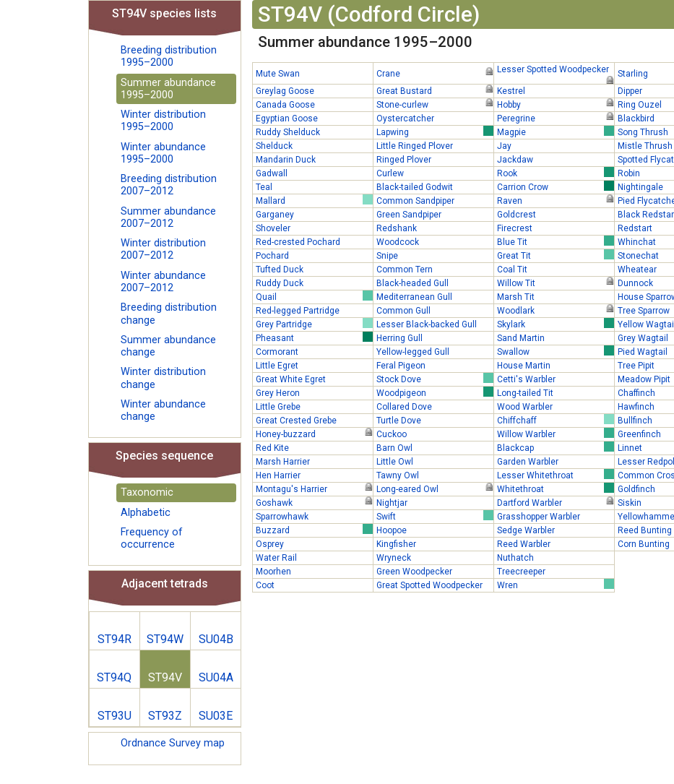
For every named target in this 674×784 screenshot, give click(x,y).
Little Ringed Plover (415, 146)
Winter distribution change (163, 378)
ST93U (115, 716)
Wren (556, 585)
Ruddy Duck (280, 283)
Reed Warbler (524, 544)
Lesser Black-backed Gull (427, 324)
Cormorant (277, 352)
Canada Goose (285, 105)
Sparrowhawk (282, 517)
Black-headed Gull (412, 283)
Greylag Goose (285, 91)
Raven (556, 200)
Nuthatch (515, 558)
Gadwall (272, 173)
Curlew (390, 173)
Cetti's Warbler (526, 379)
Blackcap (556, 447)
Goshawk (314, 502)
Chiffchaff (556, 420)
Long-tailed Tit (525, 393)
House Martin (524, 366)
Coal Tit (512, 270)
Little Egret (277, 366)
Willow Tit (556, 283)
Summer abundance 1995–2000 (168, 89)
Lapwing (435, 132)
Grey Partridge (314, 324)
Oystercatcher (405, 119)
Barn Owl (394, 448)
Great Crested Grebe (296, 421)
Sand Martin (521, 338)
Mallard (314, 200)
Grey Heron (278, 393)
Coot (265, 585)
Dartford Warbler (556, 502)
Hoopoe (392, 530)
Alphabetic (146, 513)
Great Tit (556, 255)
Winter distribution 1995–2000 (163, 121)
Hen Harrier (278, 475)
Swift (435, 516)
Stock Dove (435, 379)
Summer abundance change (168, 346)
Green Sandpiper (409, 215)
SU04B (216, 639)
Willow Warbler (556, 434)
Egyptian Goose (287, 119)
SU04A (216, 677)
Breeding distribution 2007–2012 (169, 185)
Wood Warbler (525, 407)
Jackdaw (515, 160)
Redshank (397, 228)
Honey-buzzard (314, 434)
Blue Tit (556, 241)
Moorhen (273, 572)
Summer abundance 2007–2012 (168, 217)
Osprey (270, 544)
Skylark (556, 324)
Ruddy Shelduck (288, 132)
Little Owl (395, 462)
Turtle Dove (399, 421)
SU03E (216, 716)
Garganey (275, 215)
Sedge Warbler (526, 530)
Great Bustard (435, 90)
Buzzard (314, 530)
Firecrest (515, 228)
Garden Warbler (528, 462)
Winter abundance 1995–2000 (163, 153)
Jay (504, 146)
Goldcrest (517, 215)
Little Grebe (278, 407)
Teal (264, 187)
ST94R (115, 639)
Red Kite (272, 448)
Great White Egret (291, 379)
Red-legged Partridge (298, 311)
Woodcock (398, 242)
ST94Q (114, 677)
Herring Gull (399, 338)
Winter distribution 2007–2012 (163, 249)
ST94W (165, 639)
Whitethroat (556, 488)
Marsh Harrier (283, 462)
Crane (435, 73)
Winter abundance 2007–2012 (163, 282)
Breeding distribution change (169, 314)
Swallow (556, 351)
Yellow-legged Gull (413, 352)
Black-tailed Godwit (415, 187)
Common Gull (403, 311)
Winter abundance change (163, 410)
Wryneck (394, 558)
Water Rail (276, 558)
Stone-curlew (435, 104)
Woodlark (556, 310)
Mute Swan (278, 74)
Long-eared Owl (435, 488)
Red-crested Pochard (298, 242)
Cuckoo (392, 434)
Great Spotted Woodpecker (429, 585)
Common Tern (405, 270)
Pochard (272, 256)
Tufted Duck (280, 270)
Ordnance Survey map (173, 743)
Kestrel (511, 91)
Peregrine (556, 118)
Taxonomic (147, 492)
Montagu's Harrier (314, 488)
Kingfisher (396, 544)
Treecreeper (521, 572)
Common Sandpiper (415, 201)
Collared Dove (404, 407)
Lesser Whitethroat (556, 475)
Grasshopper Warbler (539, 517)
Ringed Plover (404, 160)
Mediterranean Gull (414, 297)
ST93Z (165, 716)
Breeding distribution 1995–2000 (169, 56)
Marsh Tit (516, 297)
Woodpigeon (435, 392)
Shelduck (274, 146)
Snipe (387, 256)
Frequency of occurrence (152, 538)
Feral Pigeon (401, 366)
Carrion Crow (556, 186)
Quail (314, 296)
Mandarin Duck (286, 160)
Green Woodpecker (414, 572)
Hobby (556, 104)
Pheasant (314, 337)
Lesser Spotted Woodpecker (556, 70)
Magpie (556, 132)
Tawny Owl (398, 475)
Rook (556, 173)
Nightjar (392, 503)
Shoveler (273, 228)
